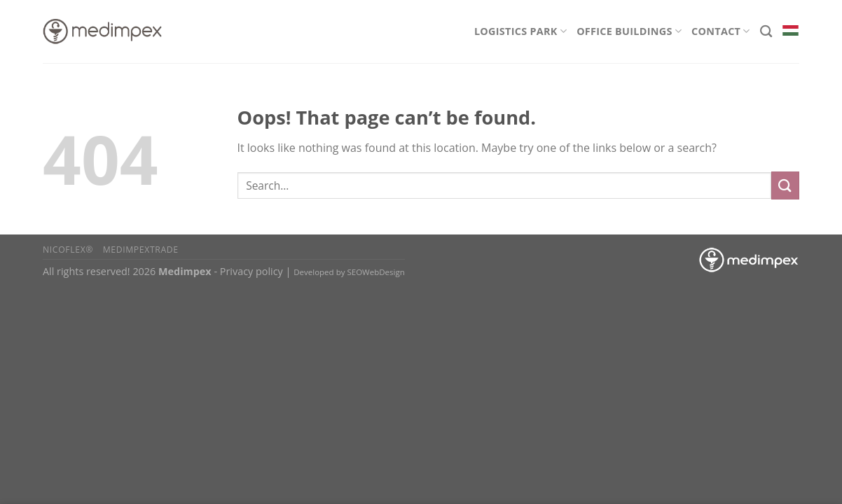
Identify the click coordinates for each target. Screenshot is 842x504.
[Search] (766, 32)
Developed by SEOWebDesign (349, 272)
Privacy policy (251, 271)
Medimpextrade (141, 250)
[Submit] (785, 185)
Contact (721, 31)
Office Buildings (629, 31)
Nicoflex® (68, 250)
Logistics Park (520, 31)
